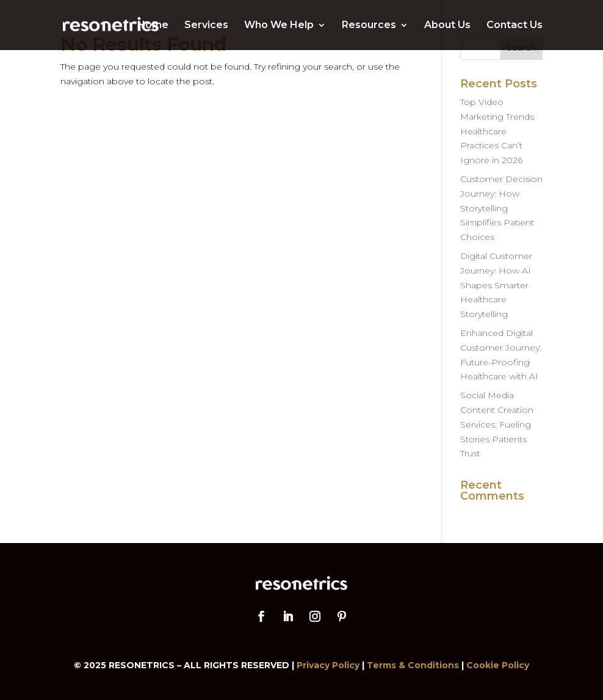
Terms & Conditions (413, 665)
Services (206, 26)
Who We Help (279, 26)
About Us (447, 26)
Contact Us (515, 26)
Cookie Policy (498, 665)
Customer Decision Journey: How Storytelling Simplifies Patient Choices (501, 208)
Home (153, 26)
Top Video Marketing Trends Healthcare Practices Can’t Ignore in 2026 (497, 131)
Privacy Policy (328, 665)
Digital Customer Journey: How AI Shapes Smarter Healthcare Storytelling (496, 285)
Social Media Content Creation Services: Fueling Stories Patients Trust (497, 424)
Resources (369, 26)
